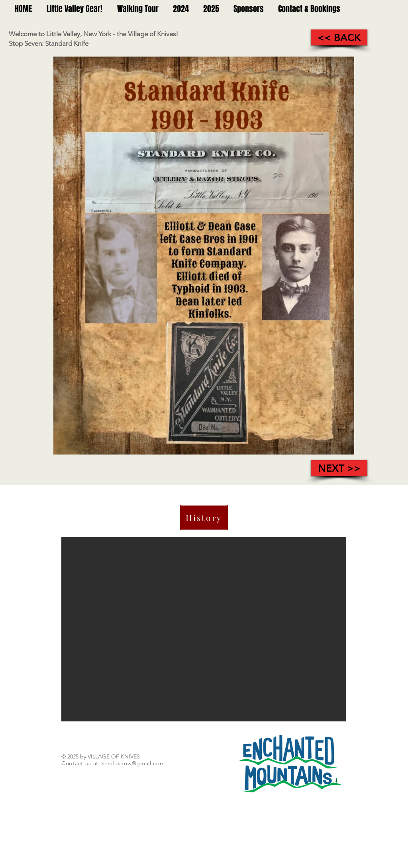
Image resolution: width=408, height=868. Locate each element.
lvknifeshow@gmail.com (133, 763)
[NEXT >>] (339, 468)
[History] (204, 517)
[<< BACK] (339, 37)
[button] (204, 629)
